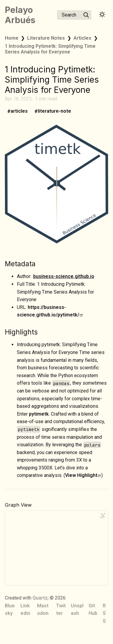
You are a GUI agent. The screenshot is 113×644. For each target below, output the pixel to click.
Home (12, 38)
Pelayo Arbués (20, 15)
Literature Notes (46, 38)
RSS (104, 613)
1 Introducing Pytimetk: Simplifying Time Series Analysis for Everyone (50, 49)
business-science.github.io (64, 276)
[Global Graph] (103, 516)
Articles (82, 38)
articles (19, 111)
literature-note (54, 111)
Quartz (40, 598)
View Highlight (83, 475)
